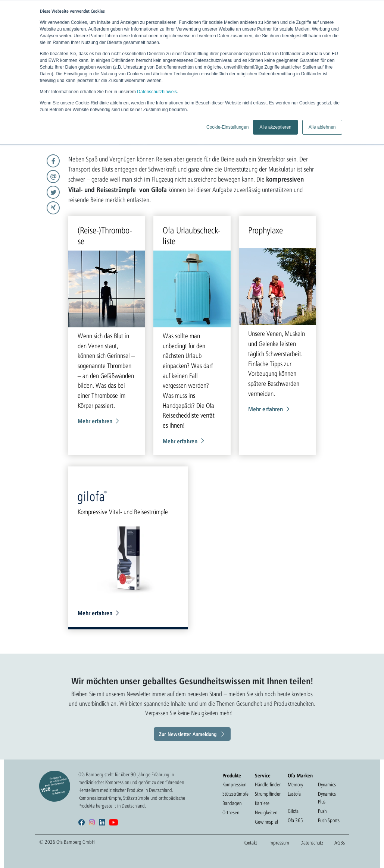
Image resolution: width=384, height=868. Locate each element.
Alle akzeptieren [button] (275, 127)
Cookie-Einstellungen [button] (227, 127)
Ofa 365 (295, 820)
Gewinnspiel (266, 822)
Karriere (262, 803)
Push (322, 811)
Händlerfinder (268, 784)
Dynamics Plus (327, 798)
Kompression (234, 784)
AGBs (340, 843)
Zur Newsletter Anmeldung (188, 734)
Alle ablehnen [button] (322, 127)
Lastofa (294, 794)
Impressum (279, 843)
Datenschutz (312, 843)
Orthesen (231, 812)
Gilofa (293, 811)
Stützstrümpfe (235, 794)
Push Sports (329, 820)
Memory (295, 784)
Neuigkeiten (266, 812)
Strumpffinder (268, 794)
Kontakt (250, 843)
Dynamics (327, 784)
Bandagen (232, 803)
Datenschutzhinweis (157, 92)
